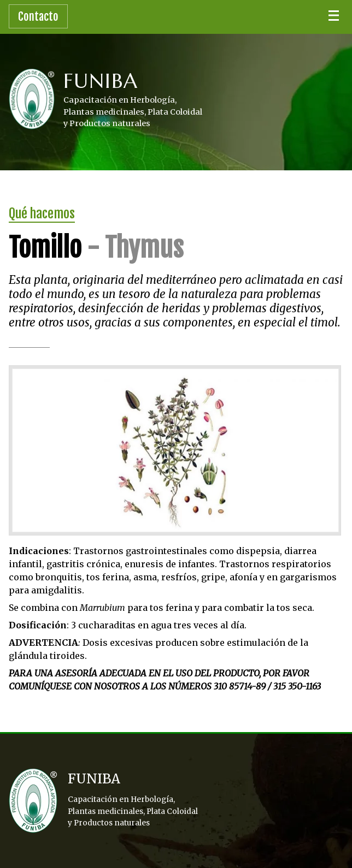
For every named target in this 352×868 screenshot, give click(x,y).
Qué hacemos (42, 213)
